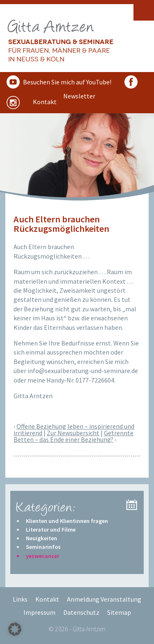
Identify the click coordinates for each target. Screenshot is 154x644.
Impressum (39, 612)
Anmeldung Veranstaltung (104, 599)
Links (20, 599)
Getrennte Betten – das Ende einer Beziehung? (74, 436)
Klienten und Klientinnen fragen (67, 521)
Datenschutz (81, 612)
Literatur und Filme (51, 530)
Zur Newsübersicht (73, 433)
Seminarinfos (43, 547)
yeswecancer (43, 556)
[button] (15, 629)
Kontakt (47, 599)
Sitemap (119, 612)
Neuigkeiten (41, 538)
